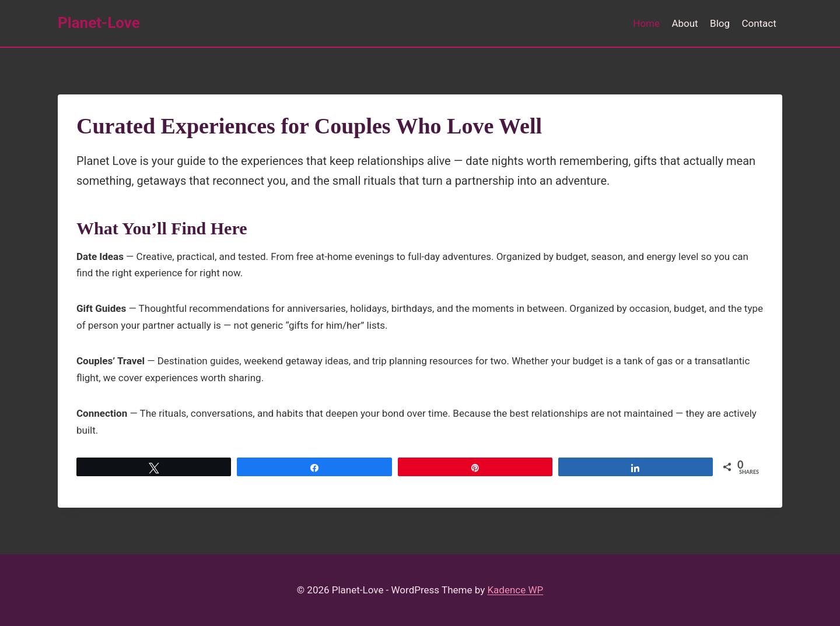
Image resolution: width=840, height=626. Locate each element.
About (685, 23)
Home (646, 23)
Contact (759, 23)
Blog (720, 23)
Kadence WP (515, 590)
